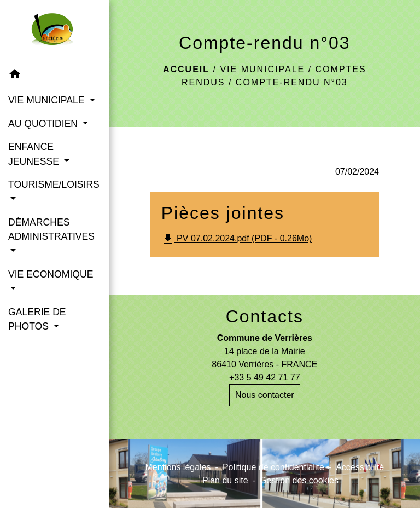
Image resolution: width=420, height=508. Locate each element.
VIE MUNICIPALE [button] (48, 100)
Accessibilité (360, 467)
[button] (55, 76)
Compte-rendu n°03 (292, 82)
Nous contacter (265, 395)
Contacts (265, 316)
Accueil (186, 69)
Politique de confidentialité (273, 467)
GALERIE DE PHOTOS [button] (37, 319)
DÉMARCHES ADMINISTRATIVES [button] (51, 229)
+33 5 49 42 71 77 (264, 377)
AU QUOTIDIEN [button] (44, 124)
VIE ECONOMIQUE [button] (51, 274)
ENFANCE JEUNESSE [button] (35, 154)
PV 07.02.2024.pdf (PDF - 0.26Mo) (237, 239)
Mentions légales (178, 467)
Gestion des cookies (299, 480)
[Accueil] (54, 32)
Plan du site (225, 480)
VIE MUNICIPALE (262, 69)
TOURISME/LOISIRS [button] (54, 184)
